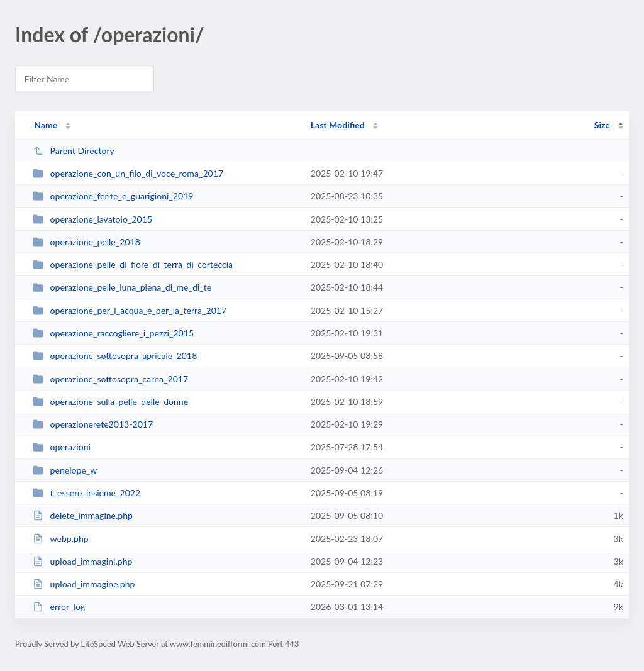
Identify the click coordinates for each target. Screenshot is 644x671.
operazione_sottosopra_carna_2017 (110, 379)
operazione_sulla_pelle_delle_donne (110, 402)
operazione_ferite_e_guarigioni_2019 (113, 196)
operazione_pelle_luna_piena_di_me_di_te (122, 287)
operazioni (62, 447)
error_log (59, 607)
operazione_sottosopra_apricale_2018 (115, 356)
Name (46, 125)
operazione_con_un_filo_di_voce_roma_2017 (128, 173)
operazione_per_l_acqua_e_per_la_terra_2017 (130, 310)
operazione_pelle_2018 (86, 242)
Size (602, 125)
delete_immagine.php (83, 515)
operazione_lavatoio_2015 (92, 219)
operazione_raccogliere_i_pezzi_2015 (113, 333)
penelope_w (65, 470)
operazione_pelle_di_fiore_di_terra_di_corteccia (133, 264)
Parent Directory (74, 151)
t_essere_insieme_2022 (86, 493)
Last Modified (338, 125)
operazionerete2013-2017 (93, 424)
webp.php (61, 539)
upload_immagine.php (84, 584)
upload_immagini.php (82, 561)
